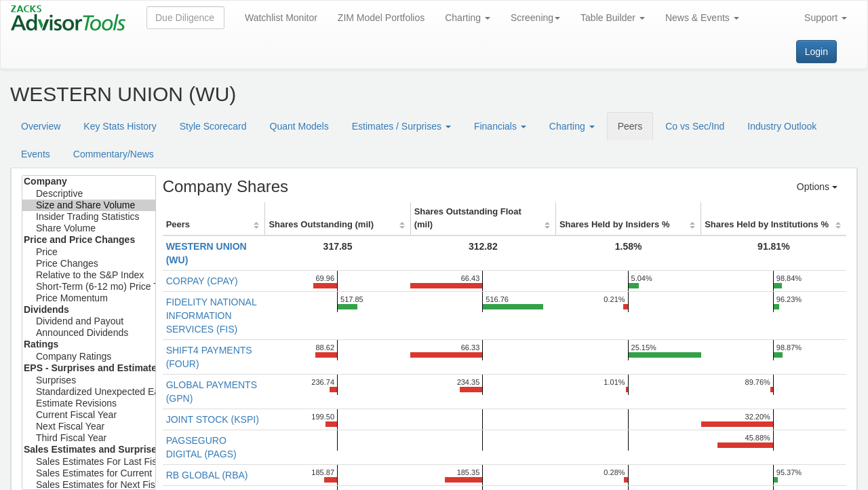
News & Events (702, 18)
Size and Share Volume (89, 205)
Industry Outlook (782, 126)
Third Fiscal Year (89, 438)
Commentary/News (114, 154)
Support (826, 18)
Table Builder (613, 18)
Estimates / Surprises (401, 126)
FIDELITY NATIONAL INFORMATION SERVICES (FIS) (212, 316)
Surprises (89, 380)
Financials (500, 126)
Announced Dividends (89, 333)
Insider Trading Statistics (89, 217)
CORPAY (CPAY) (202, 281)
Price (89, 252)
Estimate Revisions (89, 403)
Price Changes (89, 264)
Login (816, 52)
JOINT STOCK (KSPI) (213, 419)
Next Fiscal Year (89, 427)
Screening (535, 18)
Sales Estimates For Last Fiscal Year (89, 462)
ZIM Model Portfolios (381, 18)
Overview (41, 126)
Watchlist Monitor (281, 18)
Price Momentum (89, 298)
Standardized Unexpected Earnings (89, 392)
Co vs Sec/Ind (695, 126)
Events (36, 154)
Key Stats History (120, 126)
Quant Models (299, 126)
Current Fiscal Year (89, 415)
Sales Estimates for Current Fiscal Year (89, 473)
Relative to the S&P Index (89, 275)
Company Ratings (89, 357)
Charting (468, 18)
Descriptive (89, 194)
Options (817, 187)
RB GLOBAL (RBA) (207, 475)
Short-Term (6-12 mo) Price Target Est (89, 287)
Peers (630, 126)
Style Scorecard (213, 126)
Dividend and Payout (89, 321)
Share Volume (89, 228)
